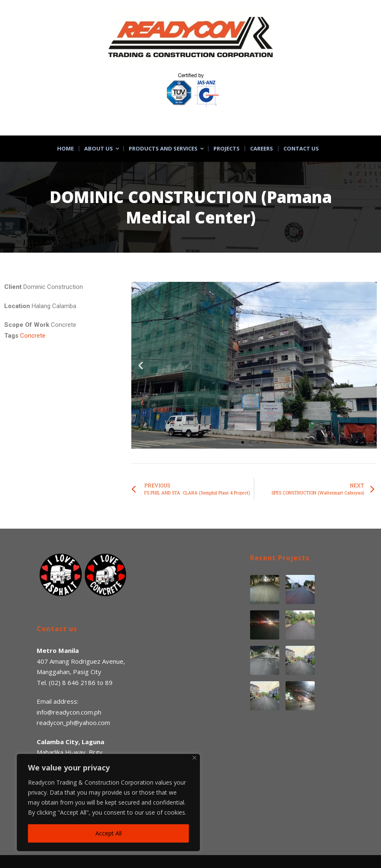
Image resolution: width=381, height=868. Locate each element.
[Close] (194, 758)
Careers (262, 149)
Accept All (109, 833)
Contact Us (301, 149)
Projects (227, 149)
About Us (99, 149)
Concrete (33, 336)
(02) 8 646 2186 (72, 682)
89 (109, 682)
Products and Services (163, 149)
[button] (243, 442)
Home (65, 149)
